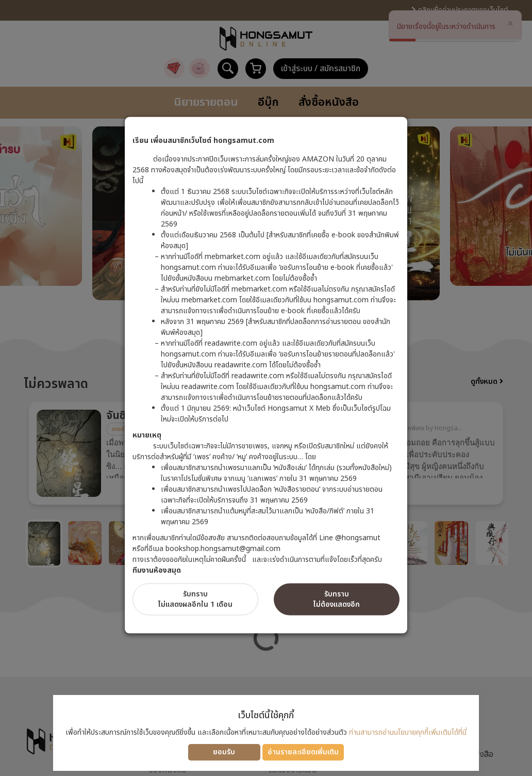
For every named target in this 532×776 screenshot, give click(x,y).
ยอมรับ (224, 752)
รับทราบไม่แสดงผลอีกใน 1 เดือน (195, 599)
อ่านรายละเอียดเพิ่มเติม (303, 752)
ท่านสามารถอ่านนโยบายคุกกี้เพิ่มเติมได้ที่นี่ (408, 732)
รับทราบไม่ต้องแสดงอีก (337, 599)
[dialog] (266, 388)
